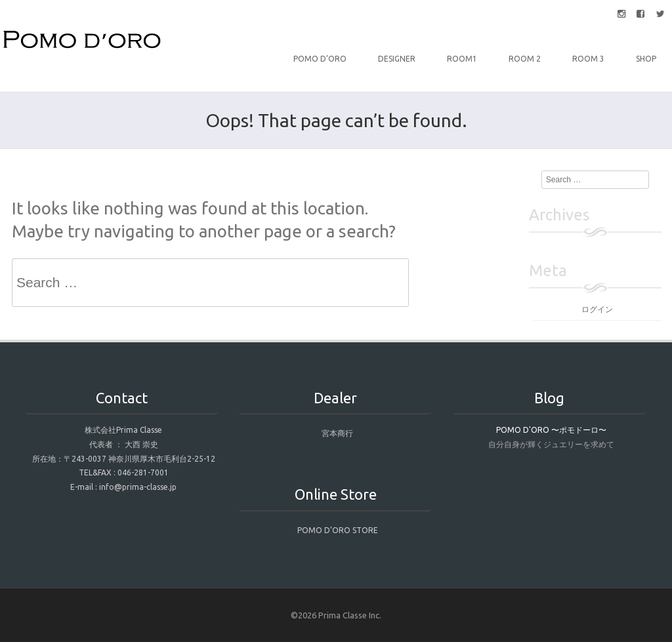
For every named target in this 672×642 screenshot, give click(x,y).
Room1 (462, 59)
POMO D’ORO (320, 59)
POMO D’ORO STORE (338, 530)
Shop (646, 59)
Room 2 (525, 59)
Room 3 (588, 59)
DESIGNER (397, 59)
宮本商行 (337, 433)
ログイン (597, 309)
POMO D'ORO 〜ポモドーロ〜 (551, 430)
